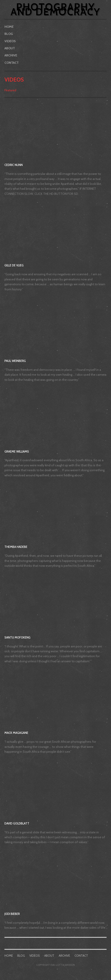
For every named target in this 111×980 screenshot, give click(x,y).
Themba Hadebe (16, 547)
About (10, 48)
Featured (10, 90)
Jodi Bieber (12, 914)
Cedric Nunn (14, 165)
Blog (9, 34)
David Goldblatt (17, 823)
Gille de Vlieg (14, 265)
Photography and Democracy (55, 9)
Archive (11, 55)
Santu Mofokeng (17, 637)
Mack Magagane (16, 733)
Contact (12, 63)
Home (9, 27)
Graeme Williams (17, 451)
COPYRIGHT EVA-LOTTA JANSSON (56, 965)
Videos (10, 41)
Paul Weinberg (15, 361)
